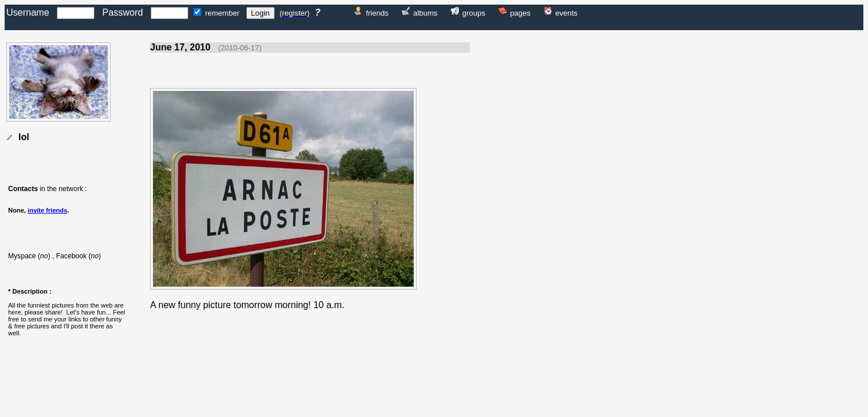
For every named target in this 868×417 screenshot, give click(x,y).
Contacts (23, 189)
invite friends (48, 210)
